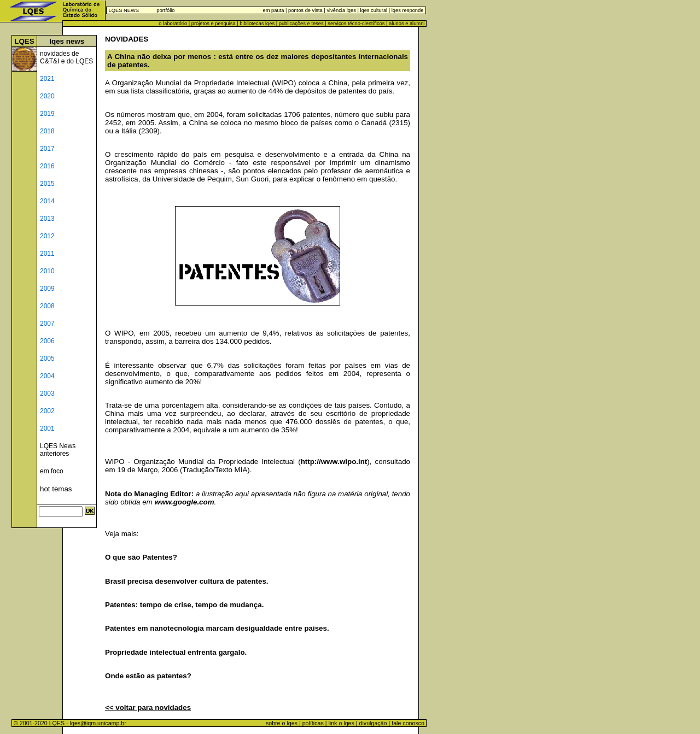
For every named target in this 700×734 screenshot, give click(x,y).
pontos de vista (305, 10)
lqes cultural (373, 10)
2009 (47, 289)
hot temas (56, 489)
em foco (52, 471)
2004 (47, 376)
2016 (47, 166)
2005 (47, 359)
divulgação (373, 723)
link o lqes (341, 723)
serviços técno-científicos (356, 24)
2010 (47, 271)
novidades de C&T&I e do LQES (66, 57)
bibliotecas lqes (257, 24)
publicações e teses (301, 24)
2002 (47, 411)
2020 (47, 96)
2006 (47, 341)
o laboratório (173, 24)
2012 (47, 236)
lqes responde (407, 10)
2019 (47, 114)
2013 (47, 219)
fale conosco (409, 723)
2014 (47, 201)
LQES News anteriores (58, 450)
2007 (47, 324)
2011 (47, 254)
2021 (47, 79)
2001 (47, 428)
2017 (47, 149)
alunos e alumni (407, 24)
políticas (313, 723)
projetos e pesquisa (214, 24)
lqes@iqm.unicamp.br (98, 723)
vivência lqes (341, 10)
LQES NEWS (124, 10)
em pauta (274, 10)
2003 (47, 394)
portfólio (165, 10)
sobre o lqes (282, 723)
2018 (47, 131)
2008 (47, 306)
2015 (47, 184)
